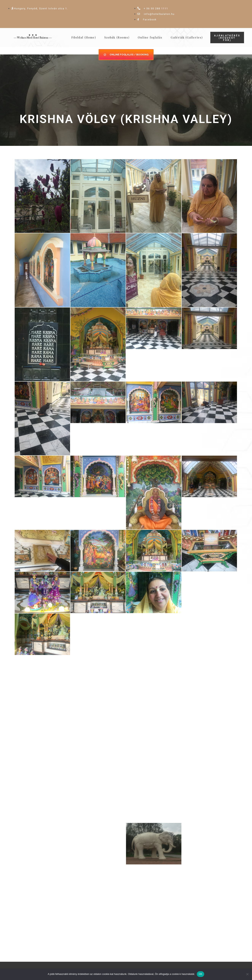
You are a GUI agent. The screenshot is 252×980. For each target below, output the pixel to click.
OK (201, 974)
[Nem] (247, 974)
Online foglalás (150, 37)
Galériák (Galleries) (187, 37)
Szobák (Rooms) (117, 37)
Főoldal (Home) (84, 37)
